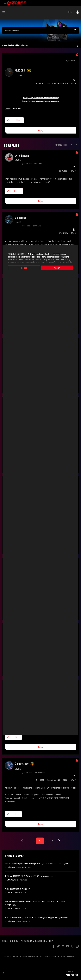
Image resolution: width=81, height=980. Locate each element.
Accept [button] (58, 268)
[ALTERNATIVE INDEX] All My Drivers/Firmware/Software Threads (40, 101)
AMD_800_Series (12, 880)
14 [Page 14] (52, 841)
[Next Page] (59, 841)
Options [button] (77, 45)
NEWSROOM (26, 941)
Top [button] (4, 973)
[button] (8, 120)
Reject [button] (23, 268)
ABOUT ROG (7, 941)
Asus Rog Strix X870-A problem (18, 889)
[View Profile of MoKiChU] (20, 71)
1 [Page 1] (29, 841)
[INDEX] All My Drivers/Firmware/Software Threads (41, 98)
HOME (17, 941)
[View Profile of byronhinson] (22, 156)
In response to (33, 164)
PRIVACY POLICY (29, 957)
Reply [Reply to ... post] (41, 131)
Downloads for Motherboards (16, 45)
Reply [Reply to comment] (41, 201)
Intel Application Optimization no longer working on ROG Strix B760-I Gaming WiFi (37, 864)
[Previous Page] (22, 841)
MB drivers (17, 109)
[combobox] (40, 31)
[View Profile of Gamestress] (22, 764)
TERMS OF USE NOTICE (13, 957)
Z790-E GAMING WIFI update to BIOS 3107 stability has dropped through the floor (37, 918)
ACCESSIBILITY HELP (43, 941)
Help (70, 12)
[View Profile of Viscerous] (21, 218)
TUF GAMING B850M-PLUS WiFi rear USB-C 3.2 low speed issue (29, 876)
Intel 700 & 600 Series (14, 867)
